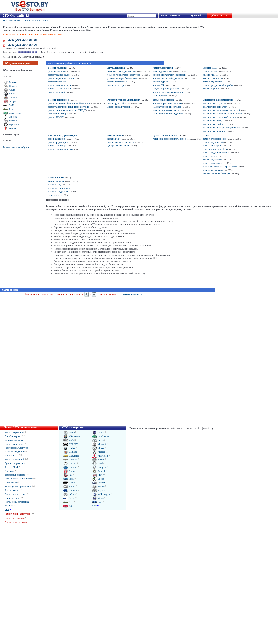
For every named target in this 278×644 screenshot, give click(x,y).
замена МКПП (210, 75)
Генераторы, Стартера (16, 448)
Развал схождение (14, 452)
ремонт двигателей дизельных (169, 78)
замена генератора (117, 82)
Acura (12, 90)
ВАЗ (97, 502)
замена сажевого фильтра (216, 173)
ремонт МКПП (211, 71)
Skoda (98, 479)
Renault (99, 471)
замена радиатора (57, 146)
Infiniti (69, 494)
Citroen (13, 86)
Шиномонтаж (12, 498)
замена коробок (211, 89)
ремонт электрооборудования (123, 78)
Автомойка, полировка (17, 502)
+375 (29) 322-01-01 (22, 40)
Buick (12, 94)
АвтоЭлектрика (116, 68)
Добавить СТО (218, 15)
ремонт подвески (57, 82)
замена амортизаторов (60, 85)
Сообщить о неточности (37, 21)
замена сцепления (212, 78)
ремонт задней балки (59, 75)
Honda (69, 486)
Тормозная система (163, 100)
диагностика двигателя (215, 107)
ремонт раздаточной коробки (218, 85)
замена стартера (116, 85)
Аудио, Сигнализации (165, 135)
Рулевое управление (15, 463)
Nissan (98, 459)
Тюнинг (9, 506)
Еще (7, 509)
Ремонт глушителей (15, 494)
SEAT (98, 475)
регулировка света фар (215, 149)
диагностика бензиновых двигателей (222, 114)
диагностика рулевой (119, 107)
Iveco (69, 498)
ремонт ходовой (56, 92)
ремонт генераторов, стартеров (124, 75)
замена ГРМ (114, 139)
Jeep (11, 109)
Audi (68, 440)
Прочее (207, 135)
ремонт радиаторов (58, 142)
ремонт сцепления (212, 82)
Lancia (98, 433)
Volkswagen (101, 494)
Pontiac (13, 128)
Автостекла (11, 482)
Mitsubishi (100, 456)
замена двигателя (162, 71)
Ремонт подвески (171, 15)
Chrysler (70, 459)
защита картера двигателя (166, 89)
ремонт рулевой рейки (215, 139)
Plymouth (14, 124)
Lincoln (13, 117)
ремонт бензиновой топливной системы (69, 103)
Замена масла (115, 135)
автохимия (53, 195)
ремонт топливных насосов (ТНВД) (67, 110)
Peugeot (13, 82)
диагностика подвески (215, 103)
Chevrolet (71, 456)
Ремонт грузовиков (15, 518)
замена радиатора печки (61, 149)
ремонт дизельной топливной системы (68, 107)
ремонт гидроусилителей (216, 153)
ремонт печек (210, 156)
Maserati (99, 444)
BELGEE (71, 444)
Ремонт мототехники (16, 522)
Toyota (98, 490)
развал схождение (57, 71)
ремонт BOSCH (56, 117)
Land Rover (15, 113)
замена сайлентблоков (60, 89)
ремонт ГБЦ (159, 85)
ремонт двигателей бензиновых (169, 75)
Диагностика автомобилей (218, 100)
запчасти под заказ (58, 191)
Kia (68, 506)
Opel (97, 463)
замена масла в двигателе (121, 142)
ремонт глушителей (213, 142)
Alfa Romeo (72, 436)
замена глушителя (212, 159)
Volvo (98, 498)
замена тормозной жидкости (168, 114)
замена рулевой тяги (118, 103)
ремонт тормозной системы (167, 103)
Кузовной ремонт (14, 440)
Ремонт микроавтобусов (16, 147)
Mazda (98, 448)
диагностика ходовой (214, 131)
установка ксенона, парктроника (220, 166)
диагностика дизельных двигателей (222, 110)
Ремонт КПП (210, 68)
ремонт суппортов (212, 146)
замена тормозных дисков (166, 110)
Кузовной (196, 15)
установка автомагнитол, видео (169, 139)
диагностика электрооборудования (221, 127)
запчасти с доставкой (59, 188)
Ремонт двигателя (163, 68)
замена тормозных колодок (167, 107)
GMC (12, 105)
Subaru (98, 483)
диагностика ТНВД (213, 121)
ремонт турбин (160, 82)
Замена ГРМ (11, 467)
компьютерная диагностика (122, 71)
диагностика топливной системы (220, 117)
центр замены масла (118, 146)
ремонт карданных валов (61, 78)
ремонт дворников (212, 163)
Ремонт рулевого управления (124, 100)
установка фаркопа (213, 170)
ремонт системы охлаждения (168, 92)
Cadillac (13, 97)
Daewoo (70, 467)
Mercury (13, 121)
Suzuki (98, 486)
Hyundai (70, 490)
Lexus (98, 440)
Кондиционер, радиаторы (62, 135)
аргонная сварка (56, 139)
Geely (69, 483)
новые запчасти (56, 181)
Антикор (9, 471)
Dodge (12, 101)
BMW (69, 448)
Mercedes (100, 452)
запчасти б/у (54, 185)
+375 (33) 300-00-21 (22, 45)
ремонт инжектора (58, 114)
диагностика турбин (213, 124)
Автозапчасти (56, 178)
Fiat (68, 475)
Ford (68, 479)
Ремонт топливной (58, 100)
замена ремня (160, 95)
